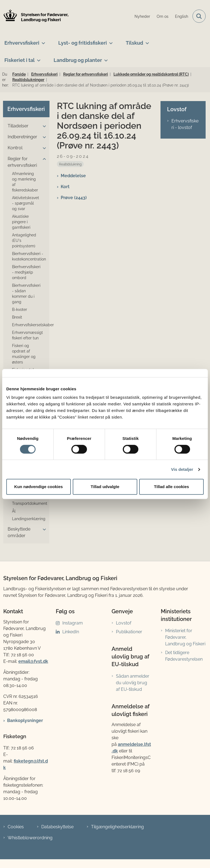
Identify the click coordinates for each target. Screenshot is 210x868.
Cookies (16, 827)
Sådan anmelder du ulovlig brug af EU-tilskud (133, 683)
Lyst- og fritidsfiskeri (83, 43)
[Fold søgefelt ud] (199, 16)
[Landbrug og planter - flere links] (105, 58)
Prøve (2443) (74, 198)
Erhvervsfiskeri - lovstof (185, 124)
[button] (43, 126)
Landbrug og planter (78, 60)
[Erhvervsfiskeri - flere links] (42, 41)
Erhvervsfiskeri (22, 43)
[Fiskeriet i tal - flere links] (38, 58)
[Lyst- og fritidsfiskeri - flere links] (110, 41)
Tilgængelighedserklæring (117, 827)
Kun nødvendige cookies (39, 487)
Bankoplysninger (25, 721)
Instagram (73, 623)
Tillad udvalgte (105, 487)
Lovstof (124, 623)
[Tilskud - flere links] (146, 41)
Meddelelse (73, 176)
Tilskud (135, 43)
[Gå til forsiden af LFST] (34, 16)
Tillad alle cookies (171, 487)
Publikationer (129, 632)
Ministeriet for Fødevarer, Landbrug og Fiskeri (185, 637)
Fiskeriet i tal (20, 60)
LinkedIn (71, 632)
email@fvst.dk (33, 661)
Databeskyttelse (57, 827)
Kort (65, 187)
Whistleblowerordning (30, 838)
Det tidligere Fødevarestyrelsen (184, 656)
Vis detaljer (182, 469)
